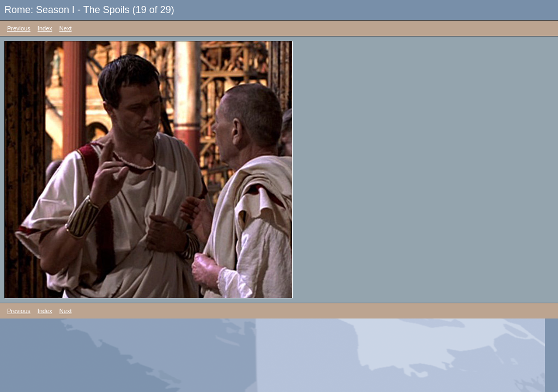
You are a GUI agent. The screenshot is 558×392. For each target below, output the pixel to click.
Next (66, 28)
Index (45, 28)
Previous (19, 28)
